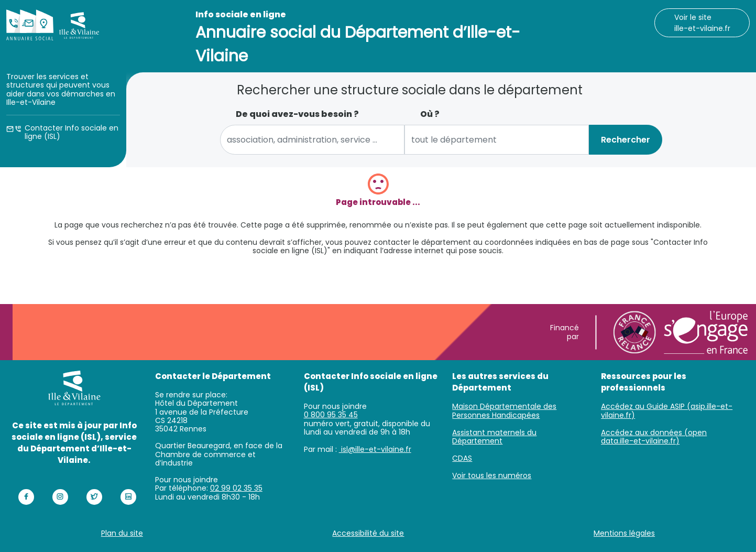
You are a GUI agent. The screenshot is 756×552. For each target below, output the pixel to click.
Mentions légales (624, 533)
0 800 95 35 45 (331, 415)
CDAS (462, 458)
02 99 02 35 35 (236, 488)
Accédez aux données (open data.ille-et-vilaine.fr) (654, 437)
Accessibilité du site (368, 533)
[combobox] (312, 140)
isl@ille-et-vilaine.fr (375, 449)
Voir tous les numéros (492, 475)
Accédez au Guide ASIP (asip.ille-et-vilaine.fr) (667, 411)
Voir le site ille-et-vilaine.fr (702, 23)
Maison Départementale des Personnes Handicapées (504, 411)
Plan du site (122, 533)
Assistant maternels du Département (494, 437)
